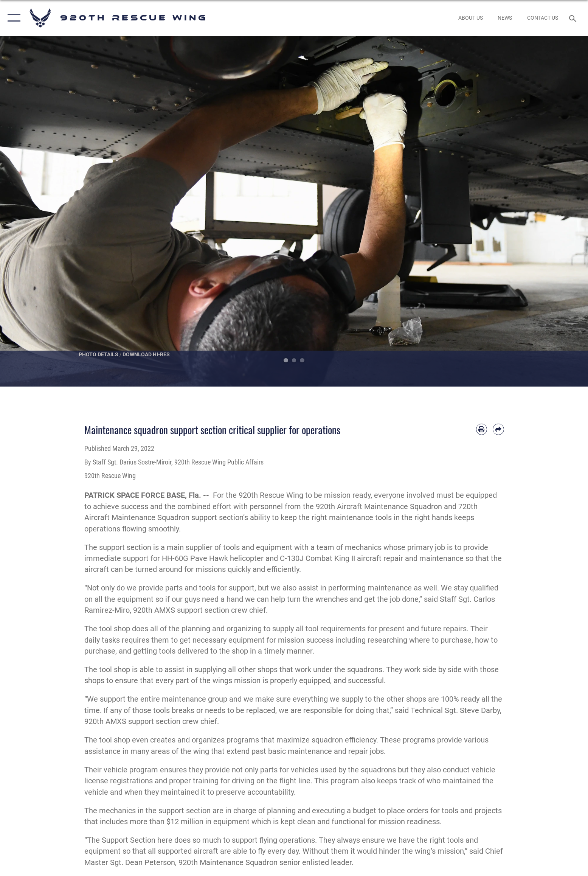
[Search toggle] (574, 18)
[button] (12, 18)
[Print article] (482, 429)
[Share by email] (498, 429)
